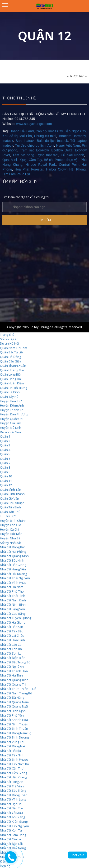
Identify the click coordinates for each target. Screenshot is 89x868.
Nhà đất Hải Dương (13, 574)
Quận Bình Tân (11, 490)
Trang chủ (7, 335)
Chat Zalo (77, 855)
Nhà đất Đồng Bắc (13, 547)
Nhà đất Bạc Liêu (12, 804)
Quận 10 (6, 476)
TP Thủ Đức (8, 516)
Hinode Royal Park (41, 165)
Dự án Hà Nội (9, 343)
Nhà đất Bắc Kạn (12, 627)
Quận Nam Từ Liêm (14, 348)
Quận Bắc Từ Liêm (13, 352)
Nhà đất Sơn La (11, 653)
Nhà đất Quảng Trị (13, 684)
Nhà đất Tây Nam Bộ (14, 764)
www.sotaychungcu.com (34, 124)
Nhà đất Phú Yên (12, 715)
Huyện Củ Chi (9, 529)
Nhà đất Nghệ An (12, 666)
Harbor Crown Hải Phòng (66, 169)
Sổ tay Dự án (9, 339)
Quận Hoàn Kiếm (12, 383)
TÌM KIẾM (44, 220)
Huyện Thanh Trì (12, 410)
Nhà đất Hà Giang (13, 622)
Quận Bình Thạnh (12, 494)
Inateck (8, 141)
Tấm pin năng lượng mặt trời (35, 155)
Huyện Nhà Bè (10, 538)
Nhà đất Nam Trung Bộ (16, 693)
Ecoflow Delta (62, 150)
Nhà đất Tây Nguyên (14, 826)
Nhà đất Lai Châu (12, 635)
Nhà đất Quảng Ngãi (14, 706)
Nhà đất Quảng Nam (14, 702)
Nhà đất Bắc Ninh (12, 560)
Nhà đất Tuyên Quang (16, 618)
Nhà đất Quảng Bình (14, 680)
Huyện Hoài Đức (12, 401)
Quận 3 (5, 445)
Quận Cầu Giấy (11, 361)
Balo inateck (25, 141)
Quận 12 (6, 485)
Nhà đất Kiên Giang (14, 821)
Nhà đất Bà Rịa (10, 751)
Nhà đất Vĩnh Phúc (13, 583)
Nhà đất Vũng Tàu (13, 742)
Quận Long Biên (11, 374)
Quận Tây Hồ (9, 397)
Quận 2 (5, 441)
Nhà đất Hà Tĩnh (11, 675)
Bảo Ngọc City (75, 131)
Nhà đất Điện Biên (13, 658)
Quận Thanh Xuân (13, 366)
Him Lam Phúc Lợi (16, 174)
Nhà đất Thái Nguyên (15, 578)
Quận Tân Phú (10, 512)
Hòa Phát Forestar (29, 169)
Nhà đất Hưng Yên (13, 569)
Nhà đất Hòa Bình (12, 640)
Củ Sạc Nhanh (72, 155)
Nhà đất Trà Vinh (12, 786)
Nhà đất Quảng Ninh (14, 556)
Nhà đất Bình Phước (14, 759)
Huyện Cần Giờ (11, 525)
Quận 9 (5, 472)
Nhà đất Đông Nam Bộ (16, 733)
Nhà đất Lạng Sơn (12, 609)
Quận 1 (5, 436)
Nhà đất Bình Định (13, 711)
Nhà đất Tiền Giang (14, 773)
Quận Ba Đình (10, 392)
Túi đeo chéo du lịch (30, 145)
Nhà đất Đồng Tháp (14, 795)
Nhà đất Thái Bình (13, 596)
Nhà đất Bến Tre (11, 808)
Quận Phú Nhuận (12, 503)
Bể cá (48, 160)
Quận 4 (5, 450)
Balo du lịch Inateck (52, 141)
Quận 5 (5, 454)
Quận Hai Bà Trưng (14, 388)
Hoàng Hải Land (22, 131)
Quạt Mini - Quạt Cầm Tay (22, 160)
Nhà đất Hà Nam (12, 587)
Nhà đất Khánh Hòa (14, 720)
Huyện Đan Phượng (14, 414)
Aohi (51, 145)
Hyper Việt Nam (68, 145)
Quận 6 (5, 459)
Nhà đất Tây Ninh (12, 755)
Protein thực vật (67, 160)
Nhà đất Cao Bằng (13, 614)
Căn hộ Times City (49, 131)
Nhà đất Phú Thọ (12, 591)
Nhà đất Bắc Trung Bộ (15, 662)
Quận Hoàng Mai (12, 370)
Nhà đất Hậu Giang (13, 777)
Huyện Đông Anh (12, 405)
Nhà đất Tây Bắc (11, 631)
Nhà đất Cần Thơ (12, 768)
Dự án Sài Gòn (10, 432)
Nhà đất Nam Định (13, 600)
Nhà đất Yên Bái (11, 649)
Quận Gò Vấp (9, 498)
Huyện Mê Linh (11, 428)
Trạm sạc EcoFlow (34, 150)
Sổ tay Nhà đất (10, 543)
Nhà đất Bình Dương (14, 737)
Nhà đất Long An (12, 782)
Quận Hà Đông (10, 357)
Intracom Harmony (72, 136)
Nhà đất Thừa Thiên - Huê (18, 689)
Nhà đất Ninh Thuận (14, 724)
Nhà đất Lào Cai (11, 645)
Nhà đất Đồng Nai (12, 746)
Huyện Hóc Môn (11, 534)
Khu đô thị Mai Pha (17, 136)
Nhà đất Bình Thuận (14, 728)
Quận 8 (5, 467)
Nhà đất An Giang (12, 817)
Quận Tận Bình (10, 507)
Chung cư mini (45, 136)
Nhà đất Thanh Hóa (14, 671)
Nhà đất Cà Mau (11, 813)
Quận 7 (5, 463)
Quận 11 (6, 481)
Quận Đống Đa (10, 379)
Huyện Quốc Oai (12, 419)
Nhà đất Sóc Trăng (13, 790)
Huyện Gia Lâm (11, 423)
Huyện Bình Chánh (13, 521)
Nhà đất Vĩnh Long (13, 799)
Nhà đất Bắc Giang (13, 565)
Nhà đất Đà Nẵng (12, 697)
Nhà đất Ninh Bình (13, 604)
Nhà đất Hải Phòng (13, 552)
